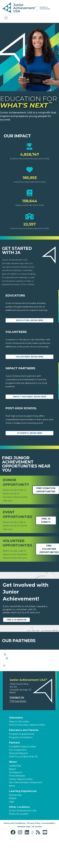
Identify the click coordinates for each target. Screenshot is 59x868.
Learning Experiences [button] (23, 821)
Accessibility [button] (48, 853)
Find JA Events (46, 520)
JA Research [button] (16, 803)
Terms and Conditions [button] (14, 853)
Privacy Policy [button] (34, 853)
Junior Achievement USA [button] (23, 841)
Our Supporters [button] (18, 780)
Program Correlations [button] (21, 768)
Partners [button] (14, 773)
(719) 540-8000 (18, 732)
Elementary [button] (15, 825)
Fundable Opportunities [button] (22, 777)
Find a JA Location (19, 844)
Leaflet (28, 631)
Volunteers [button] (16, 748)
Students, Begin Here (29, 433)
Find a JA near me (16, 620)
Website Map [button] (24, 857)
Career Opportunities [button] (21, 809)
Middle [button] (13, 829)
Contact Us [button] (17, 728)
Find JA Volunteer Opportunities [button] (27, 755)
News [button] (12, 816)
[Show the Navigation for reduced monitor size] (6, 18)
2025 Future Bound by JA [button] (23, 787)
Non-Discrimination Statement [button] (26, 813)
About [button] (13, 792)
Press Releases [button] (17, 806)
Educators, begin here (30, 320)
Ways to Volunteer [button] (19, 752)
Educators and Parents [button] (24, 760)
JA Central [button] (37, 857)
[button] (14, 862)
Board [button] (12, 799)
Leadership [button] (15, 796)
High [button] (12, 832)
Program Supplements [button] (22, 764)
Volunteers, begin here (29, 357)
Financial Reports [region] (18, 783)
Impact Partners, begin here (30, 397)
